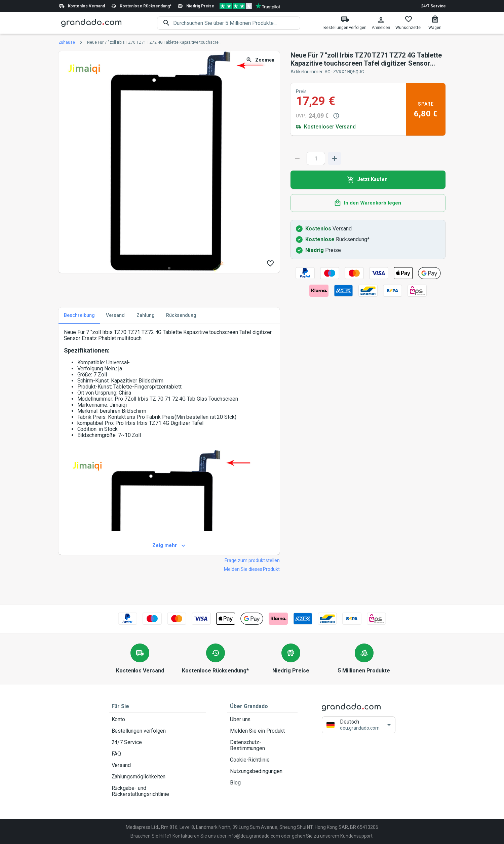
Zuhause (67, 42)
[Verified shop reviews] (250, 6)
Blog (262, 782)
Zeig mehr (169, 545)
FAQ (157, 754)
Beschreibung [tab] (79, 315)
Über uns (262, 719)
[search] (237, 23)
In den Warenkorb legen (368, 203)
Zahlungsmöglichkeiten (157, 776)
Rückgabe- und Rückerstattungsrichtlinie (157, 791)
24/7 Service (433, 6)
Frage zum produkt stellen (252, 560)
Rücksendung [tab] (181, 315)
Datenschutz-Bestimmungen (262, 745)
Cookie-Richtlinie (262, 760)
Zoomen (261, 60)
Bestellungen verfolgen (157, 731)
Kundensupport (356, 836)
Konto (157, 719)
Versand (157, 765)
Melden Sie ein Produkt (262, 731)
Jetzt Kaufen (368, 179)
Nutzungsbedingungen (262, 771)
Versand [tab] (115, 315)
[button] (359, 724)
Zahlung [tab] (146, 315)
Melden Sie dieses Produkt (252, 569)
